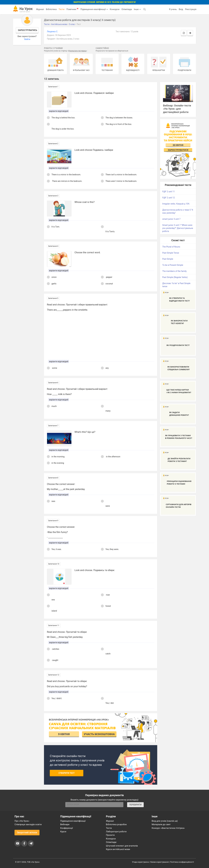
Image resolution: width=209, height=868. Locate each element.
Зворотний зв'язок (27, 832)
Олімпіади (111, 842)
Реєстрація (191, 9)
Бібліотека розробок (116, 824)
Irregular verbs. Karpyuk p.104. (176, 204)
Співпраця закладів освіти (28, 824)
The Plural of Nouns (171, 247)
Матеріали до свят (161, 824)
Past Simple (168, 259)
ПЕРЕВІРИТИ (135, 805)
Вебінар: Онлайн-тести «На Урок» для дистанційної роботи (177, 109)
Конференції (67, 828)
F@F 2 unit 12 (169, 198)
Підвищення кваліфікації (94, 9)
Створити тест (67, 773)
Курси (63, 832)
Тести (62, 9)
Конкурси (115, 9)
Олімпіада (127, 9)
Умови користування (159, 862)
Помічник (72, 9)
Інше (137, 9)
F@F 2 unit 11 (169, 192)
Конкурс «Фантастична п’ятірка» (168, 828)
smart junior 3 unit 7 (171, 219)
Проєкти (110, 835)
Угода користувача (140, 862)
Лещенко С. (52, 32)
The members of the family (174, 271)
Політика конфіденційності (182, 862)
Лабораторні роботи (116, 832)
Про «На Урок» (22, 821)
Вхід (181, 9)
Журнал (40, 9)
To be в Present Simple (173, 265)
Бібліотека (51, 9)
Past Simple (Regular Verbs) (175, 277)
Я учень (173, 9)
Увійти (27, 39)
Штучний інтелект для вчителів (122, 846)
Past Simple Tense (171, 253)
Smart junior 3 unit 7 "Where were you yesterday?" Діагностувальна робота (178, 228)
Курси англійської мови (118, 849)
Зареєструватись (28, 30)
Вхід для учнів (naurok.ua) (165, 821)
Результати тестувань (77, 51)
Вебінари (65, 824)
